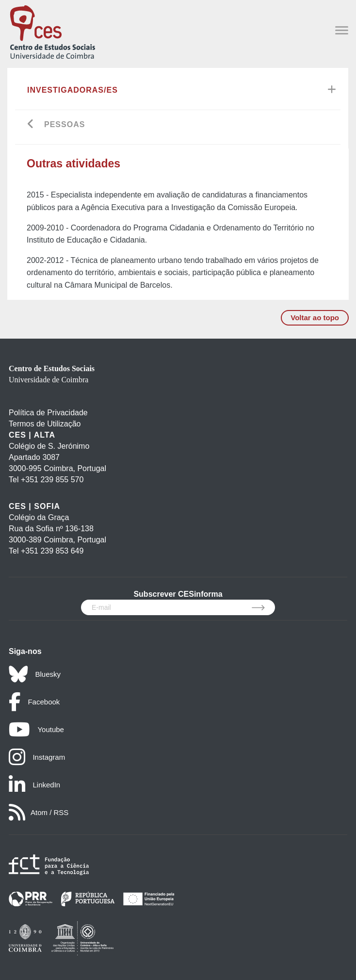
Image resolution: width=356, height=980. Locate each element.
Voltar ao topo (315, 318)
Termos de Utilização (45, 424)
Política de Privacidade (48, 413)
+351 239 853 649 (52, 551)
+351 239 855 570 (52, 480)
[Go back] (31, 125)
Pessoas (65, 124)
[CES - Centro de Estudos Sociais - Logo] (52, 31)
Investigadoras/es (73, 90)
